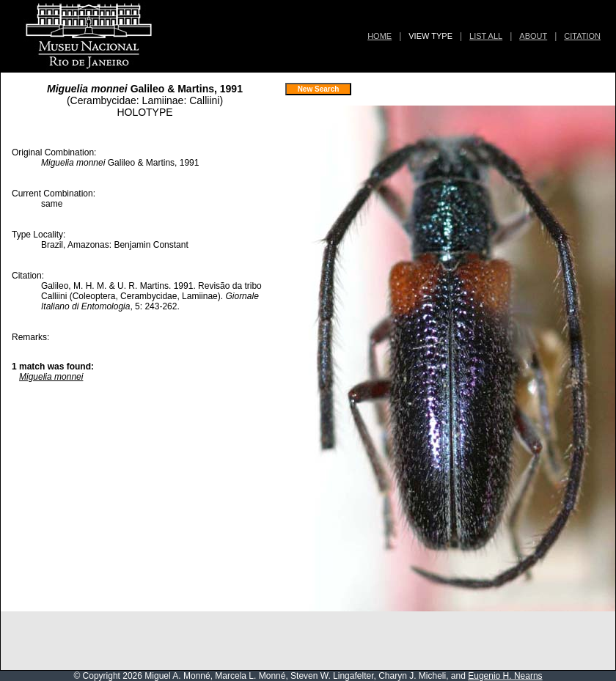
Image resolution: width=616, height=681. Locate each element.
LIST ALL (486, 36)
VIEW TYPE (430, 36)
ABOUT (533, 36)
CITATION (582, 36)
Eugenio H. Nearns (505, 676)
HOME (379, 36)
